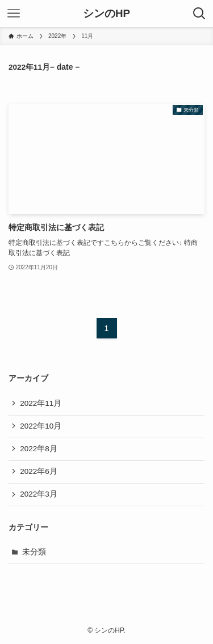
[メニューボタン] (14, 14)
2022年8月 (39, 449)
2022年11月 (41, 403)
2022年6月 (39, 471)
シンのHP (106, 14)
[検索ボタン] (199, 14)
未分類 (34, 552)
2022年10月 (41, 426)
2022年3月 (39, 494)
